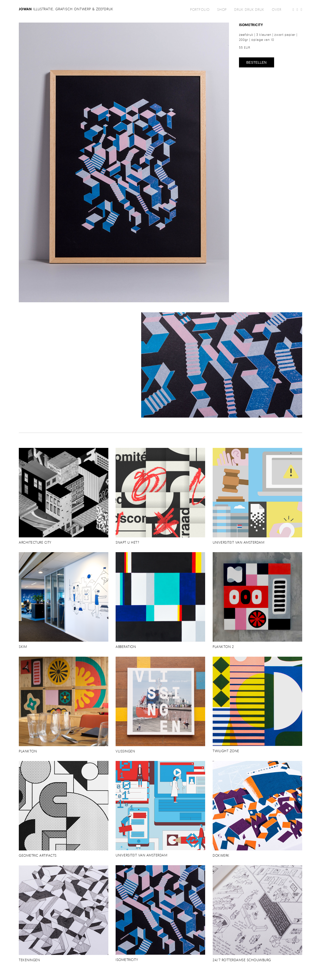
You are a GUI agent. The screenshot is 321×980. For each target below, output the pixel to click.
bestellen (256, 62)
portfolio (200, 9)
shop (222, 9)
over (277, 9)
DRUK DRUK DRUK (249, 9)
